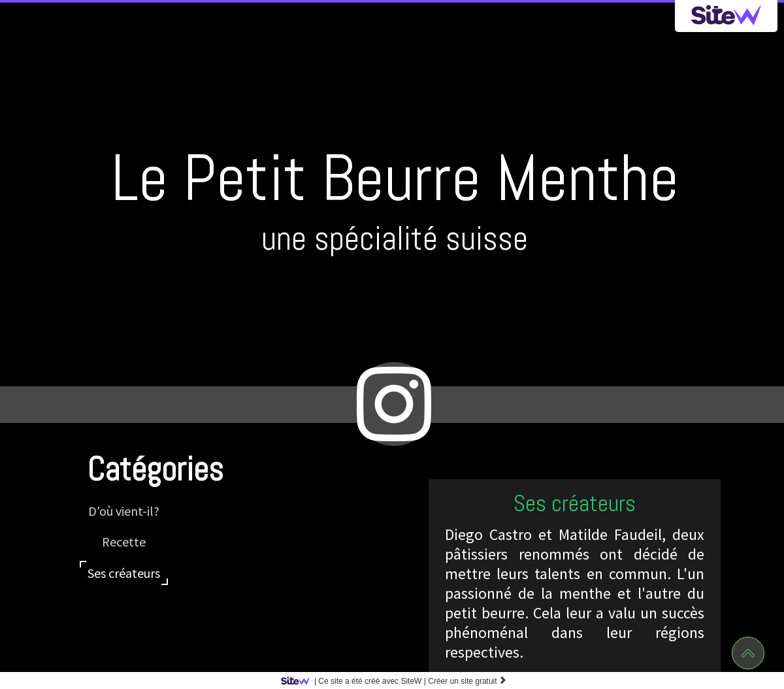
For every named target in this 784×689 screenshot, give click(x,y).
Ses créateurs (124, 573)
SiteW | (356, 681)
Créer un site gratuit (467, 681)
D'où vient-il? (124, 511)
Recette (124, 542)
